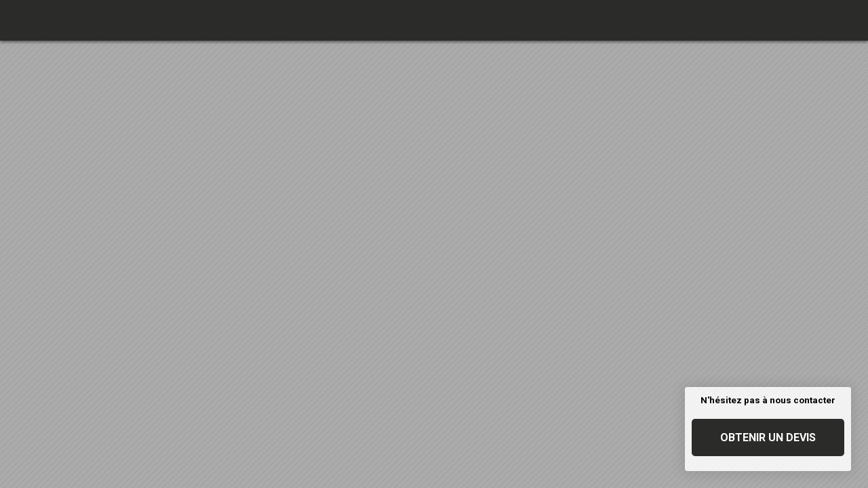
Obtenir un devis (768, 438)
